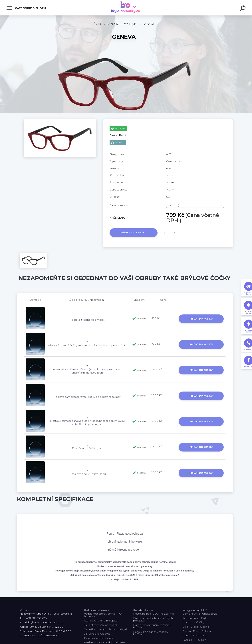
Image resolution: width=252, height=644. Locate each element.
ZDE (135, 575)
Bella (185, 627)
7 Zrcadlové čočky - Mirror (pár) (87, 472)
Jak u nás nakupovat (97, 634)
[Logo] (126, 8)
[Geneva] (60, 121)
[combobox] (195, 205)
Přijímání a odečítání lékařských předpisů (153, 619)
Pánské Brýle (209, 614)
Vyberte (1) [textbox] (174, 205)
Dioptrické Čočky (193, 622)
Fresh (196, 631)
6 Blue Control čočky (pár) (87, 446)
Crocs (194, 627)
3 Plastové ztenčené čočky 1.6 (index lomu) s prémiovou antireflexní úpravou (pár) (87, 369)
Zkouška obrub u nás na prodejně (106, 629)
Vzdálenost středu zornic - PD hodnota (103, 615)
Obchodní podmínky (112, 642)
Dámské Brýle (191, 614)
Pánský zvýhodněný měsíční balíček (151, 633)
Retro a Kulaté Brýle (195, 618)
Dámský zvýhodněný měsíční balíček (151, 626)
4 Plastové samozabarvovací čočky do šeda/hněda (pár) (87, 395)
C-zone (205, 627)
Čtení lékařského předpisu (101, 621)
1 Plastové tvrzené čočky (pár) (87, 318)
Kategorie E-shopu (26, 8)
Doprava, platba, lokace (99, 638)
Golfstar (206, 631)
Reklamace (91, 642)
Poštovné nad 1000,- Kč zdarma (153, 614)
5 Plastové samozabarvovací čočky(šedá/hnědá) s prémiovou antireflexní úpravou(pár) (87, 421)
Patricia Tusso (199, 635)
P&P (185, 635)
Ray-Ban (201, 640)
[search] (243, 9)
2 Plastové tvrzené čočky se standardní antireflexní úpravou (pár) (87, 344)
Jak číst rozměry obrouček (101, 625)
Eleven (187, 631)
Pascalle (187, 640)
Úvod (97, 24)
